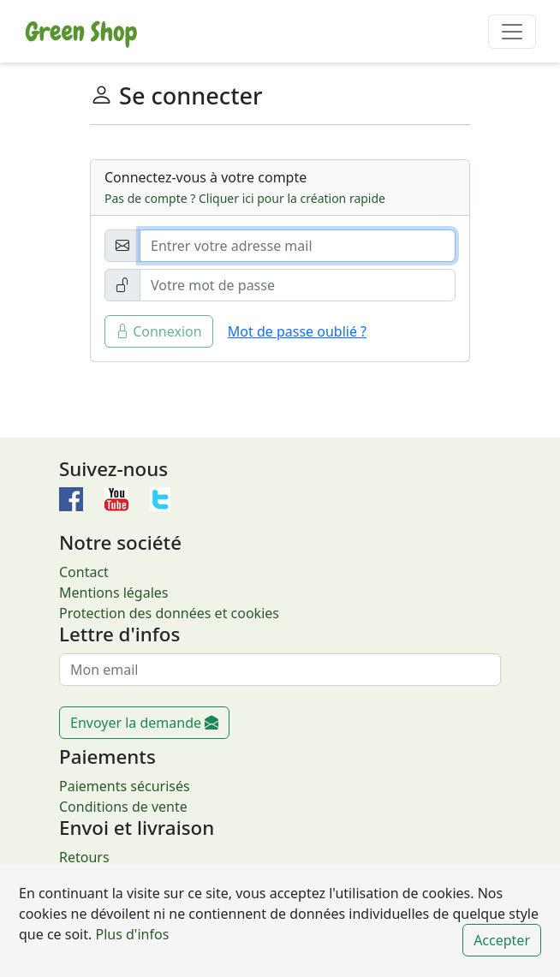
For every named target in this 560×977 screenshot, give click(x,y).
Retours (84, 857)
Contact (84, 572)
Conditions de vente (123, 807)
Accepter (502, 940)
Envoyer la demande (144, 723)
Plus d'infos (130, 934)
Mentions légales (114, 593)
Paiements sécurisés (125, 786)
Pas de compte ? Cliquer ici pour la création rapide (245, 198)
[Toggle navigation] (512, 32)
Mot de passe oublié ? (297, 331)
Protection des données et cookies (169, 613)
